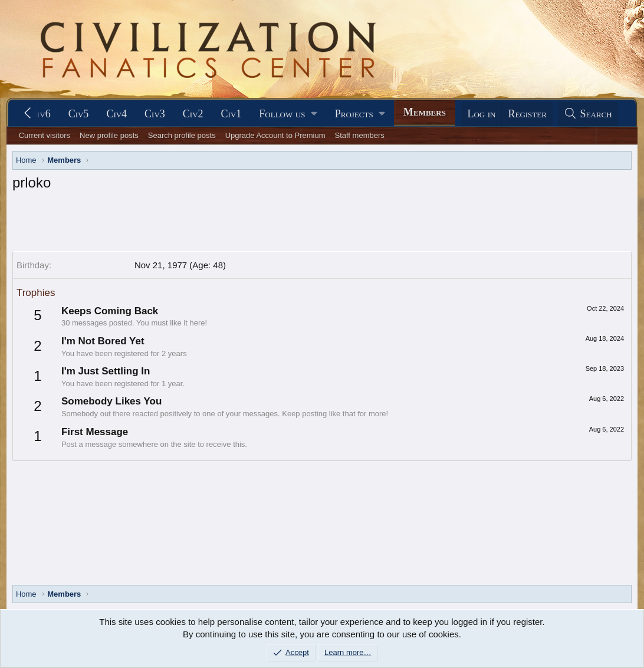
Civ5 (79, 114)
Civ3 (155, 114)
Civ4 (116, 114)
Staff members (359, 135)
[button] (288, 114)
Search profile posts (182, 135)
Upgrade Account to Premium (275, 135)
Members (425, 112)
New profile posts (109, 135)
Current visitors (45, 135)
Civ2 (193, 114)
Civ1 (231, 114)
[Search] (588, 114)
